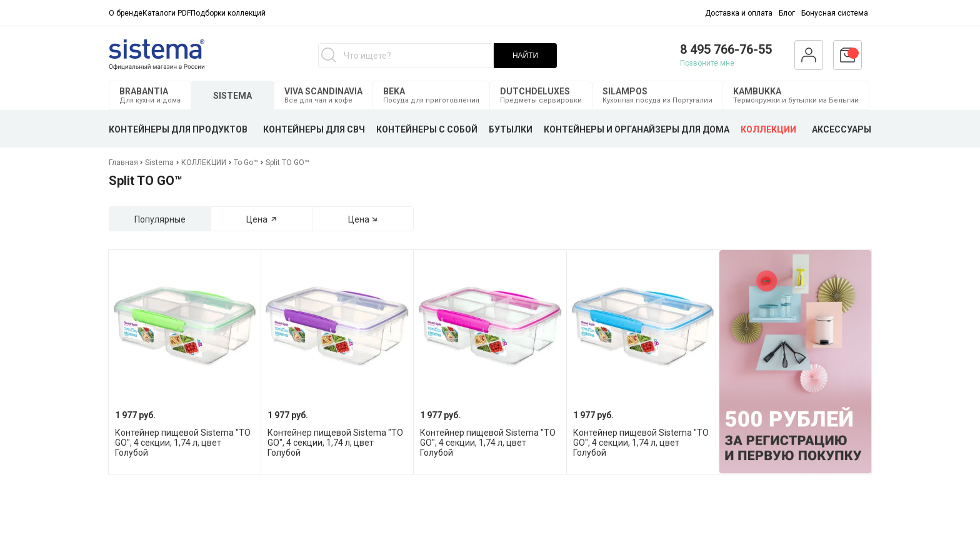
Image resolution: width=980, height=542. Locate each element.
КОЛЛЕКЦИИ (768, 129)
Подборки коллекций (228, 13)
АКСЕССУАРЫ (842, 129)
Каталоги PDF (167, 13)
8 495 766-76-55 (726, 49)
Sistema (159, 163)
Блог (787, 13)
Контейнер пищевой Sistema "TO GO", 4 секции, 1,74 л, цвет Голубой (183, 443)
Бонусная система (835, 13)
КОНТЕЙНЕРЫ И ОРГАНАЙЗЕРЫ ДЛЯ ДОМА (637, 129)
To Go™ (246, 163)
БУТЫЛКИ (511, 129)
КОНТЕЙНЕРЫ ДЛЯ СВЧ (314, 129)
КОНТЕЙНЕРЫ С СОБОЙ (427, 129)
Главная (124, 163)
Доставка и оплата (739, 13)
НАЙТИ (525, 56)
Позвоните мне (707, 63)
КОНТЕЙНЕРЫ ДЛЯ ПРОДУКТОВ (178, 129)
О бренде (126, 13)
